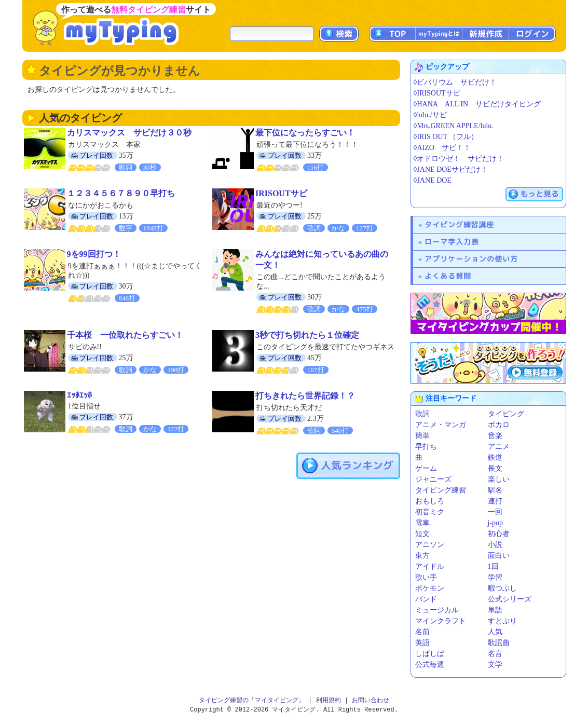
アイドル (430, 566)
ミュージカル (437, 610)
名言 (495, 654)
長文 (495, 468)
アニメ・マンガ (441, 425)
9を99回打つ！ (94, 254)
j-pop (496, 523)
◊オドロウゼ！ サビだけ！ (459, 159)
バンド (426, 599)
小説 (495, 545)
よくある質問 (448, 276)
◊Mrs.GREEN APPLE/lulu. (454, 126)
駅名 (495, 490)
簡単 (422, 436)
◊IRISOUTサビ (437, 93)
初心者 (499, 534)
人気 (495, 632)
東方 (422, 556)
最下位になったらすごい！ (305, 133)
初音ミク (430, 512)
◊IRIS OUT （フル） (446, 137)
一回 (495, 512)
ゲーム (426, 468)
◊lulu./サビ (430, 115)
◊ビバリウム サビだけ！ (455, 82)
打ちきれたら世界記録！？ (305, 396)
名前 (422, 632)
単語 (495, 610)
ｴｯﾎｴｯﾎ (79, 395)
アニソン (430, 545)
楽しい (499, 479)
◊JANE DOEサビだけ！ (451, 169)
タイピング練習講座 (459, 224)
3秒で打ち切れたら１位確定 (307, 335)
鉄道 (495, 457)
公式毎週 (430, 665)
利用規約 (329, 700)
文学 (495, 665)
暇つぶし (502, 588)
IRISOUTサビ (281, 193)
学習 (495, 577)
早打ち (426, 447)
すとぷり (502, 621)
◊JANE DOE (433, 180)
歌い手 (426, 577)
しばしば (430, 654)
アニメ (499, 447)
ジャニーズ (433, 479)
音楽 (495, 436)
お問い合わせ (371, 700)
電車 (422, 523)
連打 (495, 501)
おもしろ (430, 501)
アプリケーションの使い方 (471, 259)
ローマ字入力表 (452, 242)
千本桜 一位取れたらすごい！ (125, 335)
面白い (499, 556)
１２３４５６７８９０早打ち (121, 193)
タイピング (506, 414)
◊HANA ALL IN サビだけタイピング (477, 104)
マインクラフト (441, 621)
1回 (493, 566)
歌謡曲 (499, 643)
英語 (422, 643)
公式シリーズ (510, 599)
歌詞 (422, 414)
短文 (422, 534)
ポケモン (430, 588)
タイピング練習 (441, 490)
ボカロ (499, 425)
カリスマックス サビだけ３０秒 (129, 133)
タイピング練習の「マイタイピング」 (252, 700)
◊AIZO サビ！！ (442, 148)
